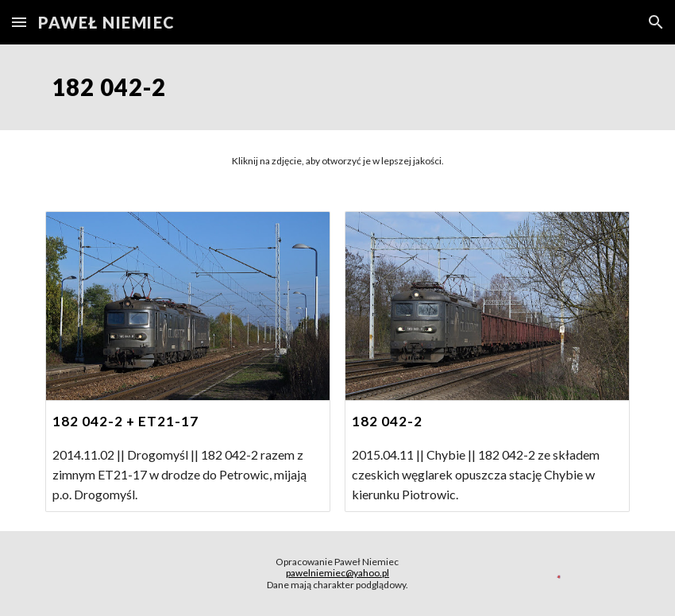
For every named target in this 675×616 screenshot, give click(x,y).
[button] (19, 22)
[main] (337, 87)
